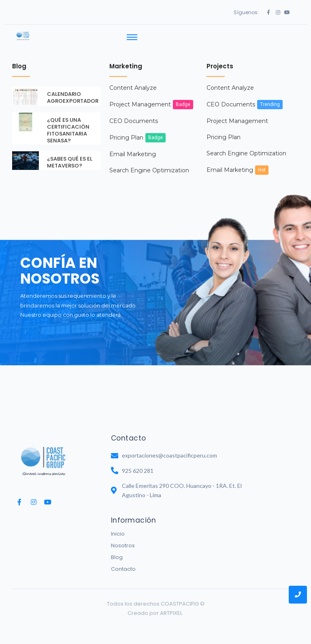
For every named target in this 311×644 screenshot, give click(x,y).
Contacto (123, 562)
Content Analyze (133, 80)
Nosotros (123, 538)
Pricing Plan (126, 130)
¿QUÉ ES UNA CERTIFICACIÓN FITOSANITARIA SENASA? (68, 123)
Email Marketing (133, 147)
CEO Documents (134, 114)
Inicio (118, 526)
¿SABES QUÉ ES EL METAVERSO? (70, 155)
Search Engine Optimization (149, 163)
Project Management (140, 97)
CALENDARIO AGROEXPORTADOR (73, 90)
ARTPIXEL (171, 606)
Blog (117, 550)
